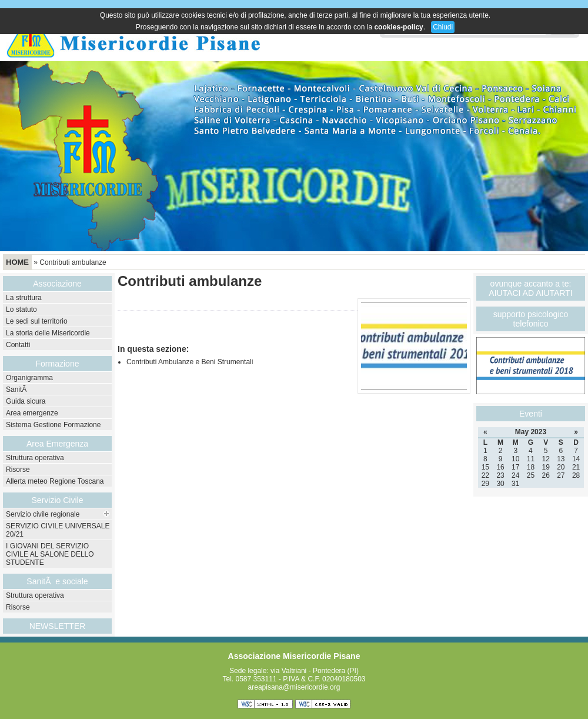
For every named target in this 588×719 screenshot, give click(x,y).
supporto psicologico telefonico (531, 319)
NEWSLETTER (58, 626)
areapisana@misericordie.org (294, 687)
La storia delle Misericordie (48, 333)
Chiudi (443, 27)
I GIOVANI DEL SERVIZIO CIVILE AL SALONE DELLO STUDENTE (50, 554)
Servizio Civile (58, 500)
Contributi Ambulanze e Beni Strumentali (190, 362)
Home (17, 262)
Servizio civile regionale (43, 514)
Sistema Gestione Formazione (53, 425)
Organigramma (29, 378)
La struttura (24, 298)
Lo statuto (21, 309)
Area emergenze (32, 413)
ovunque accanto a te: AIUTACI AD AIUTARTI (530, 288)
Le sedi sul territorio (37, 321)
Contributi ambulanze (73, 262)
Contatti (18, 345)
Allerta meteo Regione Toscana (55, 481)
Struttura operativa (35, 458)
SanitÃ (17, 390)
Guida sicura (26, 401)
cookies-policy (398, 27)
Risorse (18, 470)
